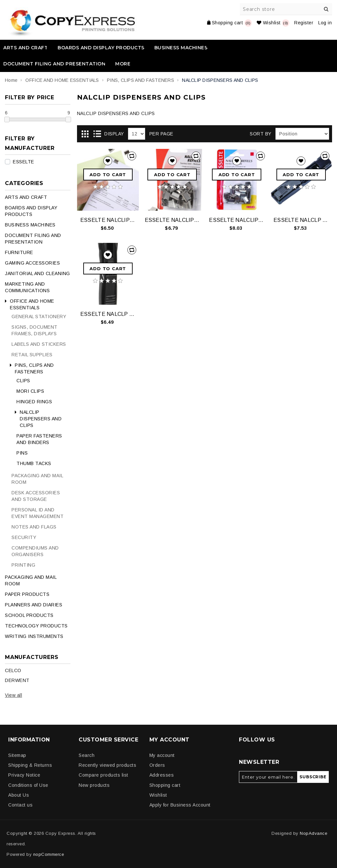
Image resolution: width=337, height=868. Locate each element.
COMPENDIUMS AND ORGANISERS (35, 551)
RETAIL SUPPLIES (32, 355)
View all (13, 695)
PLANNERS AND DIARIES (34, 605)
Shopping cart (165, 785)
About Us (19, 795)
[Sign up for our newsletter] (268, 777)
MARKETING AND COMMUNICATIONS (27, 287)
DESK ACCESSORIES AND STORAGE (36, 496)
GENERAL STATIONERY (39, 317)
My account (162, 755)
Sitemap (17, 755)
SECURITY (24, 537)
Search (326, 9)
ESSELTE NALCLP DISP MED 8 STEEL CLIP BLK (108, 314)
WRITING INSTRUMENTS (34, 636)
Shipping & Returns (30, 765)
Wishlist (158, 795)
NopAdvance (313, 833)
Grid (85, 134)
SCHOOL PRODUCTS (29, 615)
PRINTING (23, 565)
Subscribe (313, 777)
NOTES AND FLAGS (34, 527)
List (97, 134)
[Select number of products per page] (137, 134)
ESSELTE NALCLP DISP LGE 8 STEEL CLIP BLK (301, 220)
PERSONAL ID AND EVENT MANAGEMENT (38, 513)
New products (94, 785)
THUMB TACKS (34, 463)
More (123, 64)
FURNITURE (19, 252)
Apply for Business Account (180, 805)
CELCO (13, 670)
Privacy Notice (24, 775)
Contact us (20, 805)
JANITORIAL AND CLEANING (38, 273)
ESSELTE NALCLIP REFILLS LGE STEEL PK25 (108, 220)
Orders (157, 765)
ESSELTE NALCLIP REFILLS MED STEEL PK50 (172, 220)
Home (11, 80)
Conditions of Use (28, 785)
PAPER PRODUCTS (27, 594)
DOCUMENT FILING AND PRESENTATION (54, 64)
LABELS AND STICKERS (39, 344)
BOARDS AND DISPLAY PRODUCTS (101, 48)
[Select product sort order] (302, 134)
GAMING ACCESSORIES (32, 263)
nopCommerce (49, 854)
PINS (22, 453)
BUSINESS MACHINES (181, 48)
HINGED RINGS (34, 402)
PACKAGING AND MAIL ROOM (37, 479)
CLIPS (23, 381)
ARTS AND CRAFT (26, 48)
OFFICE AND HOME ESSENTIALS (32, 304)
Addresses (162, 775)
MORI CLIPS (30, 391)
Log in (325, 23)
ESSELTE (24, 162)
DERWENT (17, 680)
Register (304, 23)
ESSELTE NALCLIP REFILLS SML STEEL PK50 (237, 220)
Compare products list (104, 775)
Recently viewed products (107, 765)
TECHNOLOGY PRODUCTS (36, 626)
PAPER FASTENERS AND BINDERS (39, 439)
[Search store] (286, 9)
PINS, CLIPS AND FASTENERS (34, 368)
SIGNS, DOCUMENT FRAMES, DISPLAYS (35, 330)
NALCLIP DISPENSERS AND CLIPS (41, 419)
